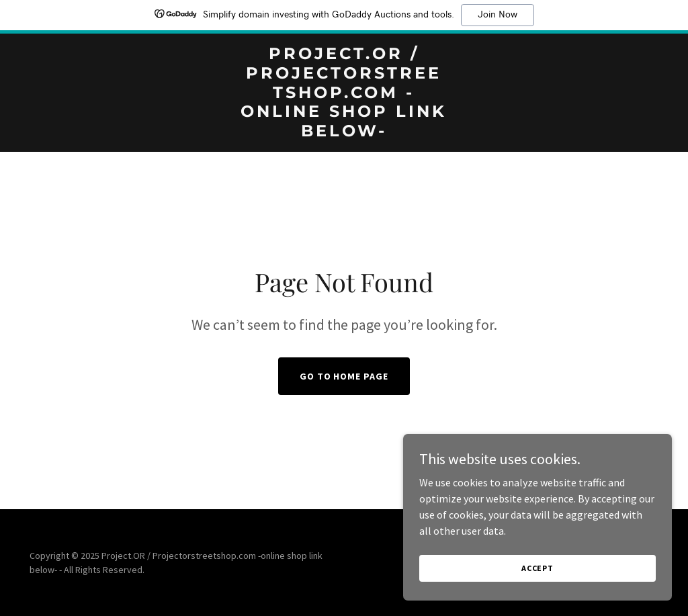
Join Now (498, 15)
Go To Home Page (344, 376)
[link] (344, 132)
